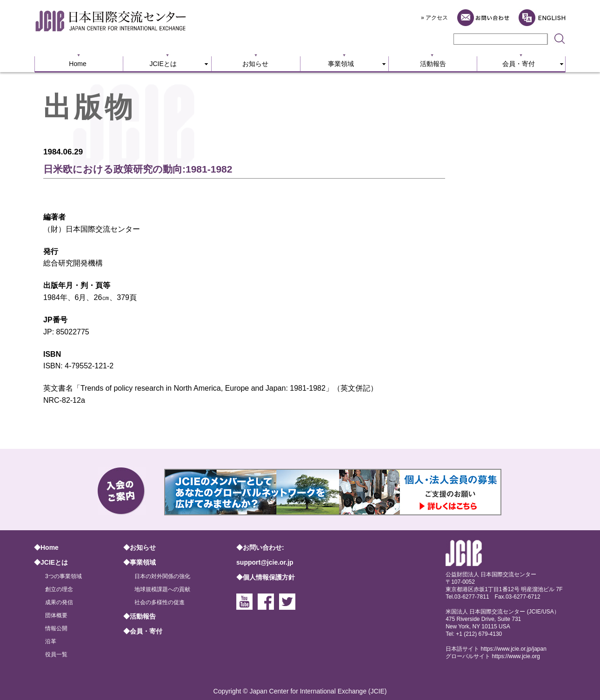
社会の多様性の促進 (160, 602)
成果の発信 (59, 602)
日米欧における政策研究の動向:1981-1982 (138, 169)
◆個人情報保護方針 (266, 577)
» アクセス (434, 18)
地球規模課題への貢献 (162, 589)
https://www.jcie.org (516, 656)
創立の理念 (59, 589)
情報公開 (56, 628)
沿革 (51, 641)
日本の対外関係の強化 (162, 576)
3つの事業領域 (63, 576)
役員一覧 (56, 654)
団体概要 (56, 615)
